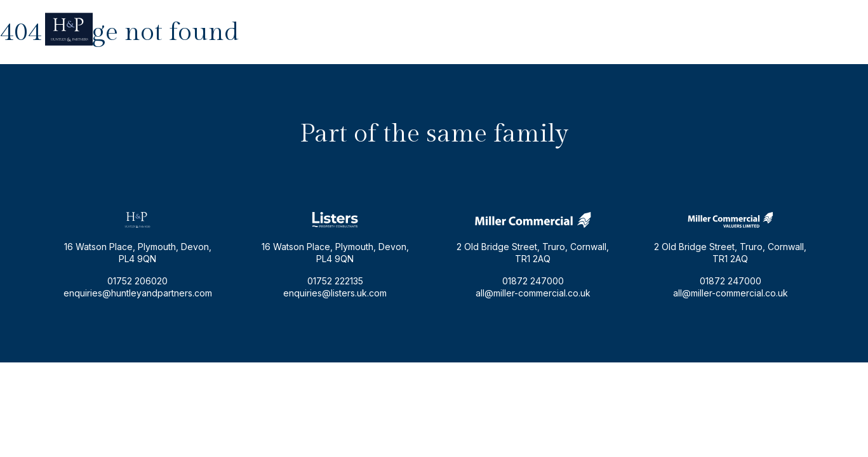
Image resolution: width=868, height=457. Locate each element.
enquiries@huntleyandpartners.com (676, 29)
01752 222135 (335, 281)
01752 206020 (793, 29)
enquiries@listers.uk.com (335, 293)
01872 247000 (533, 281)
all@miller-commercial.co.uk (533, 293)
